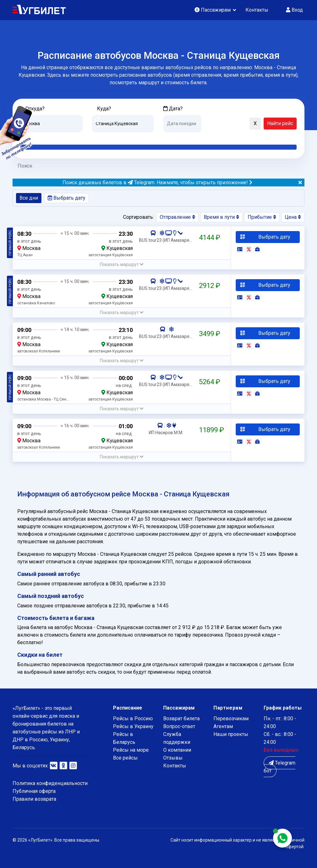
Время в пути (221, 217)
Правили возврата (34, 799)
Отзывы (173, 758)
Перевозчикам (231, 719)
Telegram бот (279, 767)
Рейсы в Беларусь (124, 738)
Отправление (177, 217)
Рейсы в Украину (133, 726)
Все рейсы (125, 758)
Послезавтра (215, 137)
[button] (209, 124)
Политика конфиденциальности (50, 783)
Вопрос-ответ (179, 726)
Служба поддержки (177, 738)
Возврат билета (181, 719)
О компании (177, 750)
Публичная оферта (34, 791)
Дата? (173, 109)
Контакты (257, 10)
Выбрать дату (67, 198)
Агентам (223, 726)
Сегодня (172, 137)
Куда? (104, 109)
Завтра (189, 137)
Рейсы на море (131, 750)
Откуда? (35, 109)
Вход (294, 10)
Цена (293, 217)
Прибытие (262, 217)
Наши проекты (231, 734)
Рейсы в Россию (133, 719)
